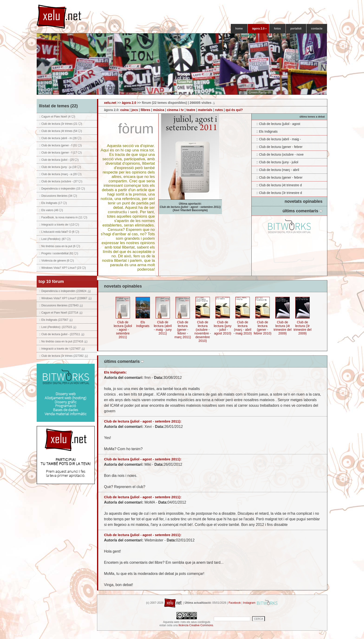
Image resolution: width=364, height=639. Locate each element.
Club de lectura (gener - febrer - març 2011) (183, 330)
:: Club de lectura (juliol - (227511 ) (62, 334)
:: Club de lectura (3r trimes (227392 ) (63, 356)
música (159, 110)
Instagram (249, 603)
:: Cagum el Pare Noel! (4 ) (57, 117)
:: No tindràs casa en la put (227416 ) (63, 341)
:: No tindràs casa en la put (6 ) (60, 246)
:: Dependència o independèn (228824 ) (65, 291)
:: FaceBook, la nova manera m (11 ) (63, 217)
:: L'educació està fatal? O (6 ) (59, 232)
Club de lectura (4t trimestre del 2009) (282, 328)
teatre (191, 110)
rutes (219, 110)
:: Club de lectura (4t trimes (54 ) (60, 131)
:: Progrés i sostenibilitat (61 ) (58, 253)
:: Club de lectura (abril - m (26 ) (60, 138)
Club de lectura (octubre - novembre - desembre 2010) (203, 331)
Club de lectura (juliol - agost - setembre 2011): (143, 421)
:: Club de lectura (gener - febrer (279, 147)
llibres (145, 110)
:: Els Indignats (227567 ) (56, 320)
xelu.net (110, 103)
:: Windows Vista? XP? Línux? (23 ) (62, 268)
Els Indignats (143, 324)
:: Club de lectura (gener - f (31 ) (60, 145)
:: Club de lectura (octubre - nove (280, 154)
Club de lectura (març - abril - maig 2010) (243, 328)
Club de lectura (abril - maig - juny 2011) (163, 328)
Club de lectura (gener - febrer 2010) (263, 328)
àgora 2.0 (129, 103)
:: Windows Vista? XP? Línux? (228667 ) (65, 298)
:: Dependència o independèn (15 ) (62, 189)
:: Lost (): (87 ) (55, 239)
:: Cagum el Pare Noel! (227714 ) (61, 313)
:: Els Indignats (267, 131)
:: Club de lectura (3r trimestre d (279, 193)
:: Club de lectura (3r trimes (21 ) (61, 124)
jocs (135, 110)
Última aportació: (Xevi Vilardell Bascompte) (190, 207)
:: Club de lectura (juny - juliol (277, 162)
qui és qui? (234, 110)
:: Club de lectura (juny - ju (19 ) (60, 167)
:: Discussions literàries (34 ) (58, 196)
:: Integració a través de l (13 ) (59, 225)
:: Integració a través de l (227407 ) (62, 349)
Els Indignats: (115, 372)
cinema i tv (175, 110)
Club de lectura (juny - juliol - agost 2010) (223, 328)
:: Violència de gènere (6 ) (56, 261)
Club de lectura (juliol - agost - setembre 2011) (123, 330)
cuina (125, 110)
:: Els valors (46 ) (51, 210)
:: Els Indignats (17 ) (53, 203)
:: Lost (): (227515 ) (58, 327)
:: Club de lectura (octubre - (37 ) (61, 181)
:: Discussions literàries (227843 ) (61, 305)
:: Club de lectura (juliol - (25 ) (59, 160)
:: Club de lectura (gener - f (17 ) (60, 153)
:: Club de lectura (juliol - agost (278, 124)
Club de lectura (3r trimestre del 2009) (302, 328)
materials (205, 110)
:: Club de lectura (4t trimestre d (279, 185)
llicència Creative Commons (196, 625)
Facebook (235, 603)
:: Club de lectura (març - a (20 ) (60, 174)
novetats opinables (304, 201)
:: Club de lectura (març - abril (278, 170)
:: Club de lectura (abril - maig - (279, 139)
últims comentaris (302, 211)
